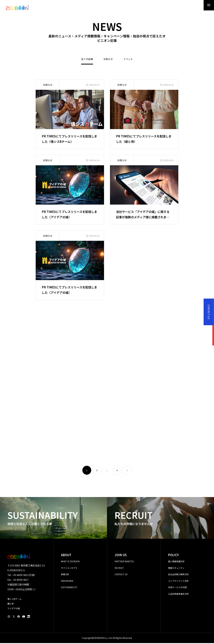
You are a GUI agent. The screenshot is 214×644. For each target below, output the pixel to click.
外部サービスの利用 (177, 588)
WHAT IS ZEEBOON (70, 562)
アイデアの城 (14, 609)
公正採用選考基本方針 (178, 595)
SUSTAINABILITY (69, 588)
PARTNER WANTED (124, 562)
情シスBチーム (14, 600)
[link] (127, 471)
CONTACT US (121, 575)
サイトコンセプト (69, 569)
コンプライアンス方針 (178, 582)
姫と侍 (11, 604)
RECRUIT (119, 569)
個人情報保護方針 (176, 562)
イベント (128, 60)
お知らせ (108, 60)
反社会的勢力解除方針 (178, 575)
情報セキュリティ (176, 569)
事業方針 (65, 575)
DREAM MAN (67, 582)
